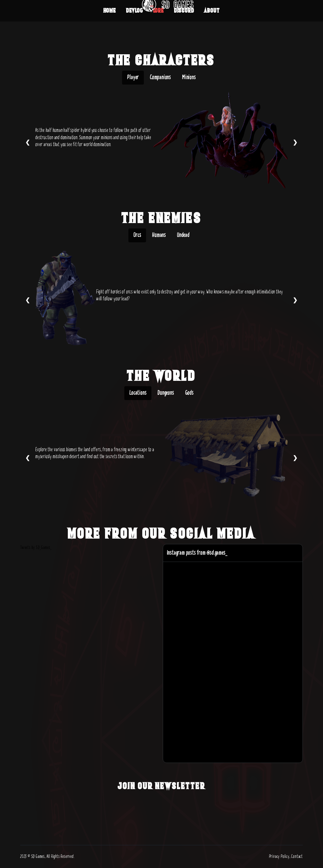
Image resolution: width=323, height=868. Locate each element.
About (212, 11)
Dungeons (166, 393)
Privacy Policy (279, 856)
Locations (138, 393)
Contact (297, 856)
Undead (183, 235)
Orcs (137, 235)
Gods (189, 393)
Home (110, 11)
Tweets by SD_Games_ (36, 548)
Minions (189, 77)
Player (133, 77)
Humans (159, 235)
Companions (160, 77)
